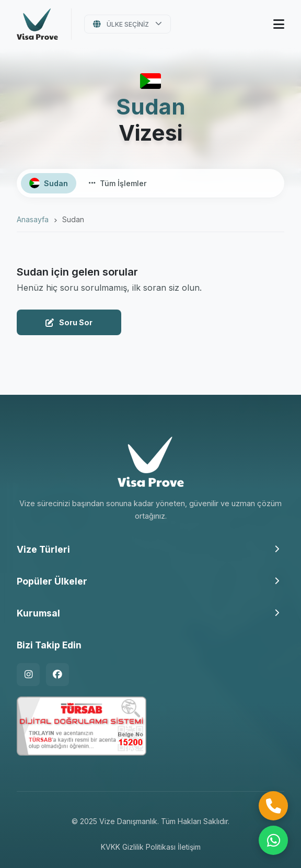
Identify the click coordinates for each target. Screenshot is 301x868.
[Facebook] (57, 675)
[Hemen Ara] (273, 806)
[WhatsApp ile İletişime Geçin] (273, 840)
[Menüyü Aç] (279, 24)
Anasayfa (33, 219)
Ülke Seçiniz (128, 24)
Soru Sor (69, 322)
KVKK (111, 847)
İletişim (189, 847)
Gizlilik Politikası (149, 847)
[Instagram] (28, 675)
